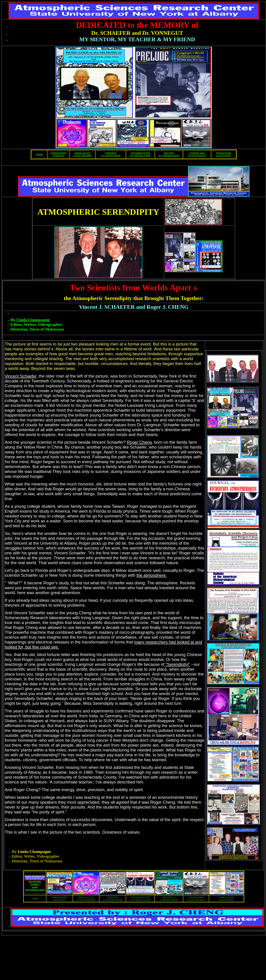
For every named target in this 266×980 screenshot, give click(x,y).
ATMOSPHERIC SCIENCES (58, 154)
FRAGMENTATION (140, 153)
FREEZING (111, 153)
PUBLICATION (224, 153)
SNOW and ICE (82, 153)
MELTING (169, 153)
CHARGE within (197, 153)
